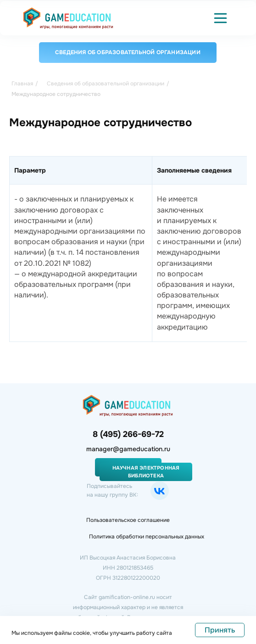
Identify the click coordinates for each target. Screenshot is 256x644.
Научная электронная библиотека (146, 472)
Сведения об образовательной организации (128, 52)
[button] (220, 18)
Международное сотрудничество (56, 94)
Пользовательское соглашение (128, 520)
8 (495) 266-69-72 (128, 434)
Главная (22, 84)
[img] (68, 18)
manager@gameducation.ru (128, 449)
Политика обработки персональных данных (147, 537)
